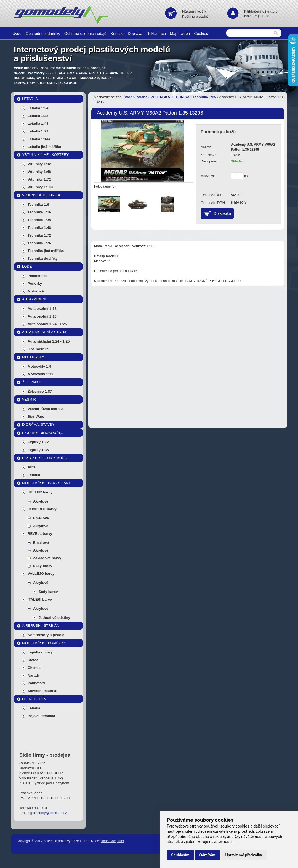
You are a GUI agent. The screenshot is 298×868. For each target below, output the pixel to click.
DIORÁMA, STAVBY (38, 424)
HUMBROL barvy (42, 509)
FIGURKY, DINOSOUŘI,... (43, 433)
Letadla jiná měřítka (44, 147)
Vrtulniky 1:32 (39, 164)
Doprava (135, 34)
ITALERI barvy (40, 599)
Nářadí (33, 675)
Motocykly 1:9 (39, 366)
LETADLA (30, 99)
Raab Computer (112, 841)
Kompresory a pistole (46, 635)
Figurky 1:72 (38, 442)
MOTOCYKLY (33, 357)
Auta (32, 467)
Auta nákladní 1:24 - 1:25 (49, 341)
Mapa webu (180, 34)
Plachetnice (38, 276)
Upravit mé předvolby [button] (244, 855)
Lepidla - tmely (40, 652)
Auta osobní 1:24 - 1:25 (47, 324)
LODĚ (27, 266)
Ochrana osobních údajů (85, 34)
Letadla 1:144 (39, 139)
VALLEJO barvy (41, 573)
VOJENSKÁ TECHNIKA (41, 195)
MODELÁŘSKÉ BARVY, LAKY (46, 483)
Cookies (201, 34)
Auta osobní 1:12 (42, 309)
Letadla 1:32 (38, 116)
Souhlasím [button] (180, 855)
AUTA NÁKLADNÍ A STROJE (45, 332)
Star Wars (36, 417)
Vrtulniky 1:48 (39, 172)
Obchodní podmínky (43, 34)
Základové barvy (47, 558)
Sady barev (43, 566)
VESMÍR (29, 399)
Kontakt (117, 34)
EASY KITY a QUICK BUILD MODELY (45, 459)
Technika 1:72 (39, 235)
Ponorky (35, 284)
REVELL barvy (40, 534)
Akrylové (41, 501)
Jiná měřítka (38, 349)
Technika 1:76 (39, 243)
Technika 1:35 (39, 220)
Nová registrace (257, 16)
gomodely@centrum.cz (49, 813)
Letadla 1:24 (38, 108)
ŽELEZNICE (32, 382)
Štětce (33, 660)
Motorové (36, 291)
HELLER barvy (40, 492)
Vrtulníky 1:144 (40, 187)
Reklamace (156, 34)
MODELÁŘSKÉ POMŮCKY (44, 643)
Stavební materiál (42, 691)
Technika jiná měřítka (46, 251)
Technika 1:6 (38, 204)
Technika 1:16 (39, 212)
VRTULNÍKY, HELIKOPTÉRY (45, 155)
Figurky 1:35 (38, 450)
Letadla (34, 475)
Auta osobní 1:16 (42, 316)
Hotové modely (34, 699)
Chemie (34, 668)
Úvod (17, 34)
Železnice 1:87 (40, 391)
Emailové (41, 518)
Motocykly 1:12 (40, 374)
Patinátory (36, 683)
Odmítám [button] (207, 855)
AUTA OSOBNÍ (34, 299)
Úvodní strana (136, 97)
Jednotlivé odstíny (54, 618)
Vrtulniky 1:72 (39, 179)
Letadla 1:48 (38, 124)
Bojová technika (41, 716)
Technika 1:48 (39, 228)
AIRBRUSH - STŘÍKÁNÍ (41, 626)
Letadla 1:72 (38, 131)
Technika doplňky (43, 258)
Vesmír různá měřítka (46, 409)
